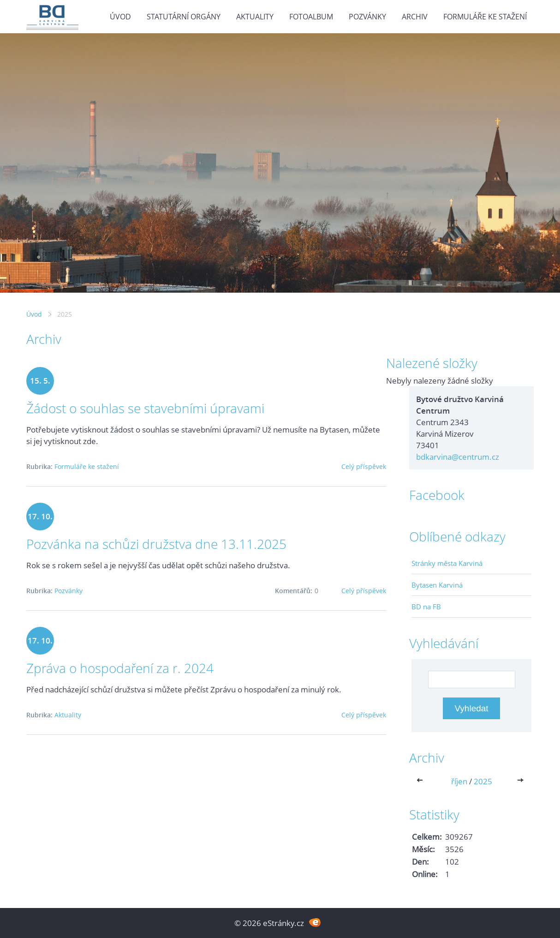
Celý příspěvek (364, 466)
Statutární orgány (184, 17)
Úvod (120, 17)
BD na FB (426, 607)
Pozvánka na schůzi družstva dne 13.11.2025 (156, 544)
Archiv (415, 17)
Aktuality (255, 17)
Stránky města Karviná (447, 563)
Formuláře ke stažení (485, 17)
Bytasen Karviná (437, 585)
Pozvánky (367, 17)
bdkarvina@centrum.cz (458, 457)
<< (422, 781)
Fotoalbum (311, 17)
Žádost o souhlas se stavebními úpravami (145, 408)
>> (521, 781)
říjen (459, 781)
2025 (483, 781)
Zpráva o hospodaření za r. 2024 (120, 668)
